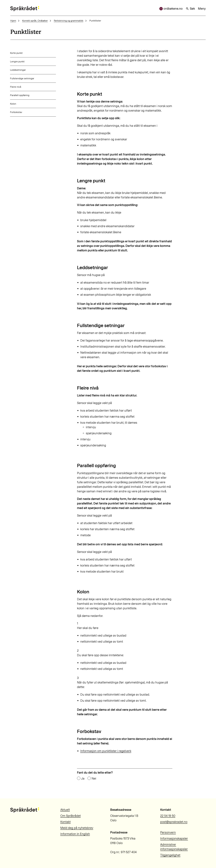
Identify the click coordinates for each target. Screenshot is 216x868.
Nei (94, 779)
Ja (83, 779)
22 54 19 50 (168, 816)
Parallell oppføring (20, 95)
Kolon (13, 104)
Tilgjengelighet (170, 855)
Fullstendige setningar (22, 78)
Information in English (75, 834)
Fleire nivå (16, 87)
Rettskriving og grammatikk (69, 21)
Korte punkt (16, 53)
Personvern (168, 832)
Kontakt (66, 822)
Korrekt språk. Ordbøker (35, 21)
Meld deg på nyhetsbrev (77, 828)
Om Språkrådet (71, 816)
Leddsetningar (18, 70)
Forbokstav (16, 112)
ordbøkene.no (171, 9)
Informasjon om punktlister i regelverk (106, 751)
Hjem (13, 21)
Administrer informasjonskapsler (174, 847)
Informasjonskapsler (174, 838)
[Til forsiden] (25, 9)
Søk (190, 9)
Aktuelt (65, 810)
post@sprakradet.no (174, 822)
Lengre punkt (17, 61)
